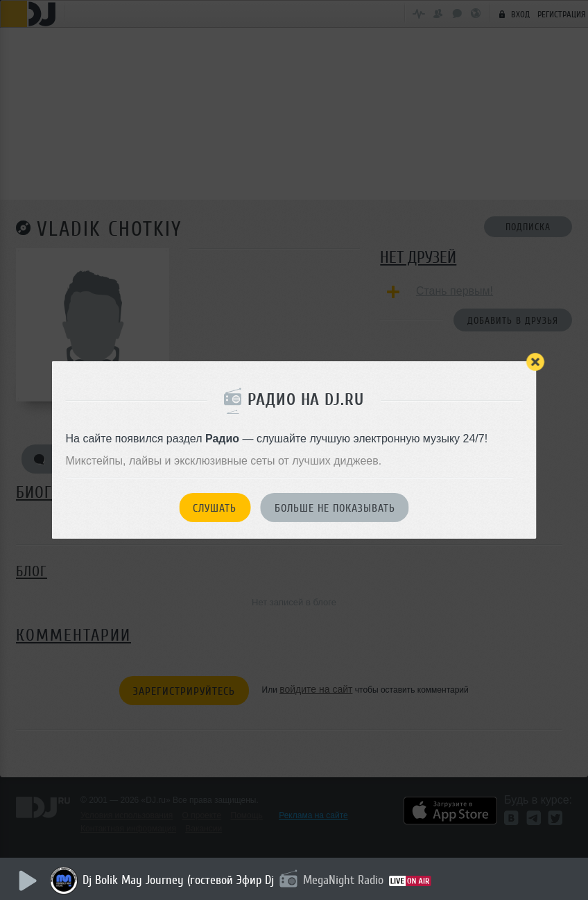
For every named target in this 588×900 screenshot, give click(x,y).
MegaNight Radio (345, 880)
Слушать (215, 508)
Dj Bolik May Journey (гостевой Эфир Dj (180, 880)
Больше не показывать (335, 508)
